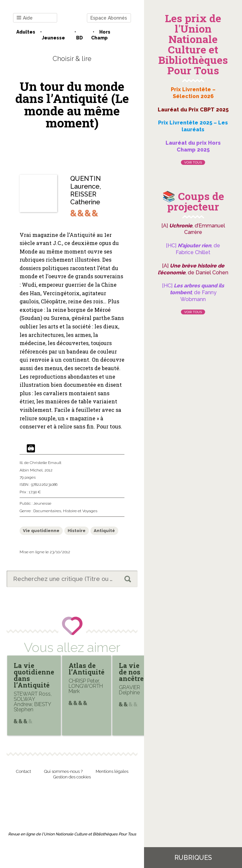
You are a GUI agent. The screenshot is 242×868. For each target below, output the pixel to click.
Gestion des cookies (72, 777)
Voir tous (193, 162)
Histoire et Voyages (80, 511)
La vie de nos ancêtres (133, 672)
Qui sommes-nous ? (63, 771)
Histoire (77, 531)
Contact (24, 771)
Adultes (26, 32)
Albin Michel (31, 470)
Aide (25, 18)
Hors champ (101, 35)
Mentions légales (112, 771)
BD (80, 38)
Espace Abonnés (109, 18)
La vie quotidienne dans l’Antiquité (34, 675)
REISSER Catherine (85, 198)
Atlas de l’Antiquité (87, 669)
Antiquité (104, 531)
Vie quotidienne (41, 531)
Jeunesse (53, 38)
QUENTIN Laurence (86, 182)
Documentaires (47, 511)
